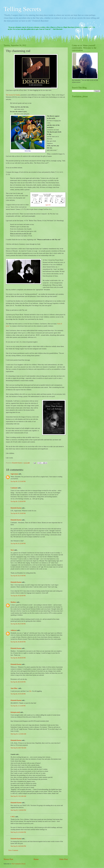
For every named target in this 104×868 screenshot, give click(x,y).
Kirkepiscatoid (15, 712)
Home (36, 859)
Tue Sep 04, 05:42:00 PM (18, 596)
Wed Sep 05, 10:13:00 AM (18, 796)
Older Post (63, 859)
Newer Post (8, 859)
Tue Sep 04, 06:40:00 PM (18, 642)
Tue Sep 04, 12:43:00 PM (18, 501)
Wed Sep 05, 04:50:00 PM (18, 846)
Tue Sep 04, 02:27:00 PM (18, 576)
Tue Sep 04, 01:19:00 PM (18, 513)
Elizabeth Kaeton (16, 508)
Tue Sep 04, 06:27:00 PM (18, 624)
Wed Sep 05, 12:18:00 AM (18, 734)
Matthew (13, 602)
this (30, 691)
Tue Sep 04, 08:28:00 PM (18, 658)
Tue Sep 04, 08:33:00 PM (18, 682)
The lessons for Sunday (13, 95)
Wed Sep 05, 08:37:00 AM (18, 748)
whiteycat (14, 630)
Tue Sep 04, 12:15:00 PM (18, 481)
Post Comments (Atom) (19, 864)
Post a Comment (13, 850)
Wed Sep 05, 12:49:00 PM (18, 810)
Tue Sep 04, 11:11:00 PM (18, 706)
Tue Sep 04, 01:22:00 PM (18, 544)
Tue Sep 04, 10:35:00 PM (18, 694)
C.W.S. (13, 817)
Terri (12, 550)
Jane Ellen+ (14, 688)
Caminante (14, 488)
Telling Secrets (22, 9)
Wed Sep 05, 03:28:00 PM (18, 832)
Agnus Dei (48, 205)
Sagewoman (14, 474)
